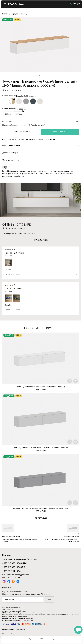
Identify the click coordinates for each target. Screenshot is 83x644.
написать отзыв (41, 240)
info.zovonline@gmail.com (19, 575)
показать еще (41, 518)
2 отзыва (18, 90)
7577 (74, 5)
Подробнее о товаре (11, 146)
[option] (41, 45)
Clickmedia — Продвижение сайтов (13, 634)
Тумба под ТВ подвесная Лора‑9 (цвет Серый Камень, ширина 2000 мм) (41, 448)
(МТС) (15, 564)
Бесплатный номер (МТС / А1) (20, 560)
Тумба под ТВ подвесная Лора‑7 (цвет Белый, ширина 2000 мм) (41, 387)
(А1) (14, 568)
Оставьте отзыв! (28, 234)
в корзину (21, 132)
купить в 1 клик (60, 132)
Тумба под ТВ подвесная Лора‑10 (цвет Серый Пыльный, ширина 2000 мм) (41, 509)
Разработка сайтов (8, 630)
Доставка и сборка (10, 153)
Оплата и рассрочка (11, 160)
